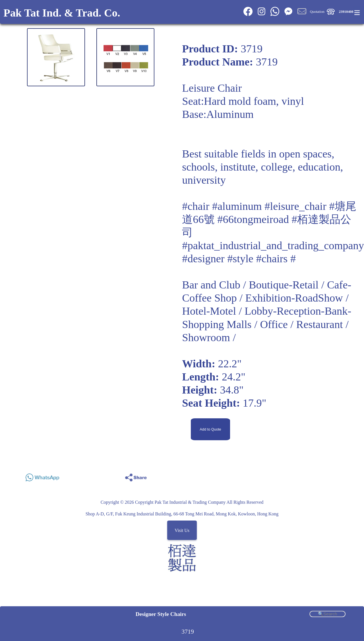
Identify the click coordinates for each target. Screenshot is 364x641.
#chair (196, 206)
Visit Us (182, 530)
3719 (188, 632)
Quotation (317, 12)
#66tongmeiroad (253, 219)
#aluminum (237, 206)
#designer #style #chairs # (239, 259)
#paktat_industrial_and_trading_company (273, 245)
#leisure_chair (295, 206)
